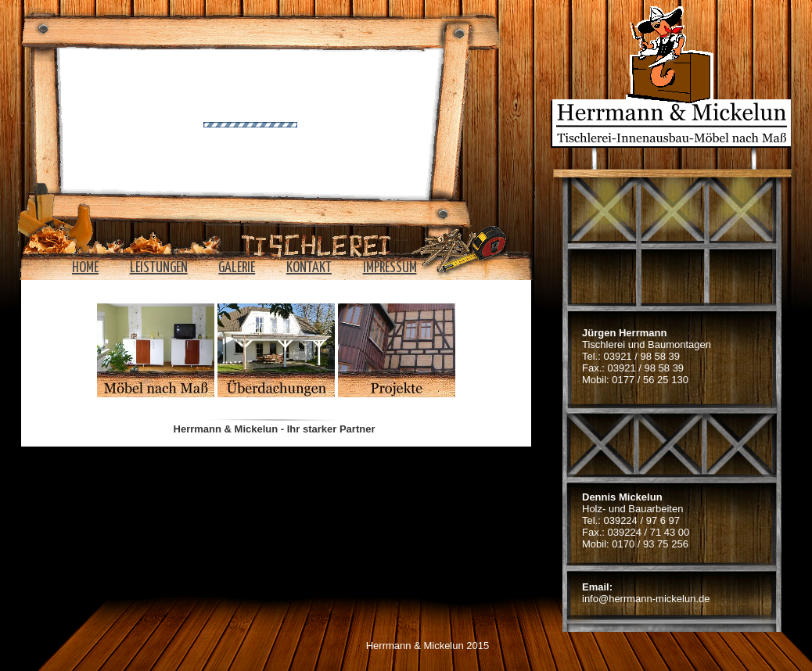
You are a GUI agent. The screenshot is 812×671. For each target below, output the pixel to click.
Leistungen (159, 268)
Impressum (390, 268)
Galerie (237, 268)
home (85, 268)
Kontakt (309, 268)
